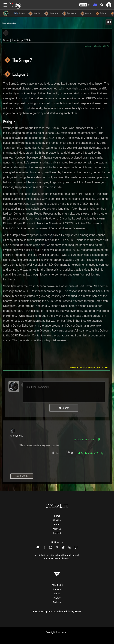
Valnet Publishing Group (69, 612)
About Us (57, 529)
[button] (85, 5)
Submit (64, 408)
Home (57, 516)
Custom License (61, 559)
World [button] (85, 14)
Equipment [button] (69, 14)
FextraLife (38, 612)
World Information (9, 23)
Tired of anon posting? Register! (88, 368)
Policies (57, 602)
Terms (57, 594)
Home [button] (19, 14)
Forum (57, 525)
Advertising (57, 585)
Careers (57, 589)
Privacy (57, 598)
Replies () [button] (85, 453)
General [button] (34, 14)
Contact (57, 533)
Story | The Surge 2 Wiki (17, 40)
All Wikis (57, 520)
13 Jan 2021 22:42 (84, 439)
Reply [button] (99, 453)
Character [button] (51, 14)
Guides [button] (100, 14)
